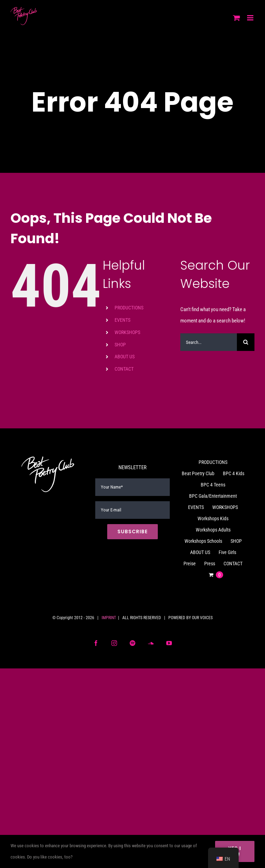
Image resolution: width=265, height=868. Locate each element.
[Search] (246, 342)
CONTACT (124, 369)
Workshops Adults (213, 530)
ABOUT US (125, 357)
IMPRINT (109, 618)
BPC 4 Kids (234, 473)
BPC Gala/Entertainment (213, 496)
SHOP (120, 345)
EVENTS (122, 320)
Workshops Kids (213, 518)
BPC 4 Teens (213, 485)
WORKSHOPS (127, 332)
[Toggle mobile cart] (237, 18)
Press (210, 564)
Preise (190, 564)
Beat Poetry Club (198, 473)
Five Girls (227, 552)
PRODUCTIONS (129, 308)
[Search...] (209, 342)
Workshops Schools (203, 541)
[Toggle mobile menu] (251, 18)
